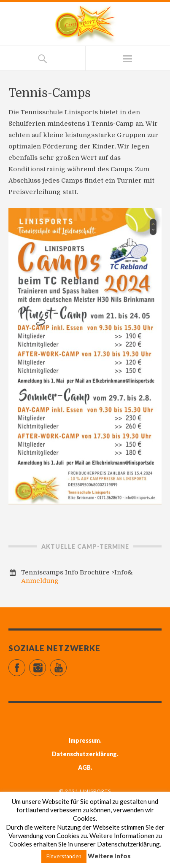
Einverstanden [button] (64, 856)
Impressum (84, 740)
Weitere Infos (109, 856)
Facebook (25, 664)
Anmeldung (40, 581)
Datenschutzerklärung (84, 754)
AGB (84, 767)
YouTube (66, 664)
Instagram (46, 664)
